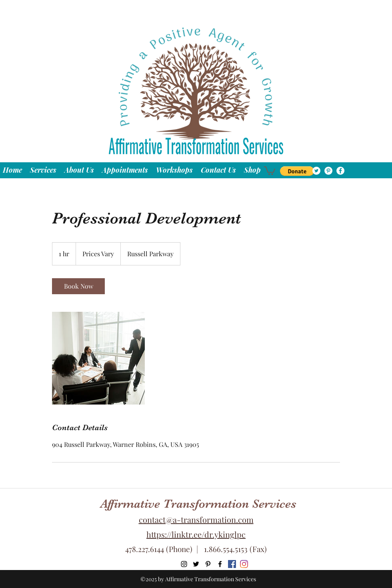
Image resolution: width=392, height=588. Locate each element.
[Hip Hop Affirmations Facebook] (232, 564)
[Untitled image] (98, 358)
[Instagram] (184, 564)
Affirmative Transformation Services (198, 504)
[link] (78, 286)
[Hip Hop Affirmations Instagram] (244, 564)
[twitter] (316, 171)
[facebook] (340, 171)
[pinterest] (328, 171)
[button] (297, 171)
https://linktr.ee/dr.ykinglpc (196, 534)
